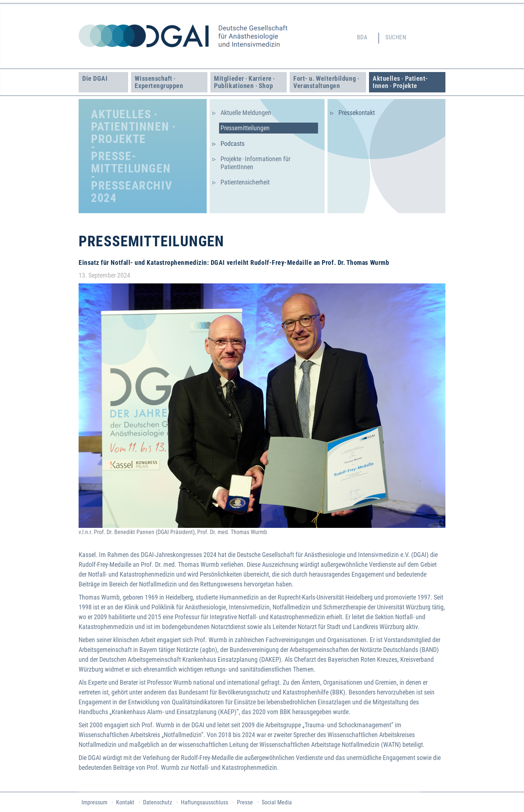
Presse (245, 802)
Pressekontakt (357, 113)
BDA (362, 37)
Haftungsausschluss (205, 802)
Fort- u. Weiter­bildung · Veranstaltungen (327, 82)
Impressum (94, 802)
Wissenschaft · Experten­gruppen (159, 82)
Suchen (396, 37)
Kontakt (125, 802)
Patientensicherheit (245, 182)
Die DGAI (95, 78)
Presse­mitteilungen (245, 128)
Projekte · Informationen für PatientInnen (255, 163)
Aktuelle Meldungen (246, 113)
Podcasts (233, 144)
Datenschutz (158, 802)
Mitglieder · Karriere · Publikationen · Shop (245, 82)
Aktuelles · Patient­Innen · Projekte (400, 82)
